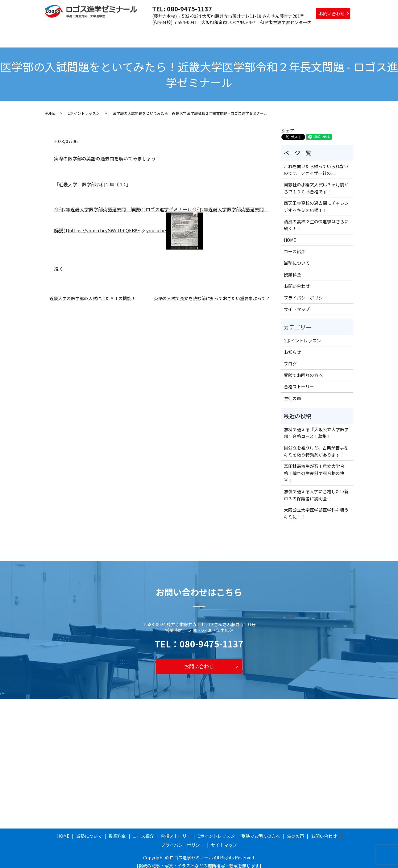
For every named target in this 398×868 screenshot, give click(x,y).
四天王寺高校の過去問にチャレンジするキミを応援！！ (316, 200)
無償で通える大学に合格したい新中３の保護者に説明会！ (316, 489)
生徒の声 (341, 32)
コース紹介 (188, 32)
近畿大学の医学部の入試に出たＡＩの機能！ (93, 293)
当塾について (134, 32)
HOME (107, 32)
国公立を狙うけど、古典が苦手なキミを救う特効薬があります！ (316, 445)
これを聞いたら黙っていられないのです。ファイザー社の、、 (316, 164)
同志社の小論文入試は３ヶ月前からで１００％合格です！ (316, 182)
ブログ (290, 358)
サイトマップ (297, 303)
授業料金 (162, 32)
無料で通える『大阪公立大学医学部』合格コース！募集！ (316, 427)
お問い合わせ (332, 14)
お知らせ (292, 346)
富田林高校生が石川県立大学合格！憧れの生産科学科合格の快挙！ (314, 467)
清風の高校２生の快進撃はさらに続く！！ (316, 219)
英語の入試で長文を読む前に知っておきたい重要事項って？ (212, 293)
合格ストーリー (221, 32)
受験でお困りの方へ (306, 32)
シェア (288, 125)
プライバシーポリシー (305, 292)
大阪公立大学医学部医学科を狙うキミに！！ (316, 507)
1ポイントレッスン (261, 32)
